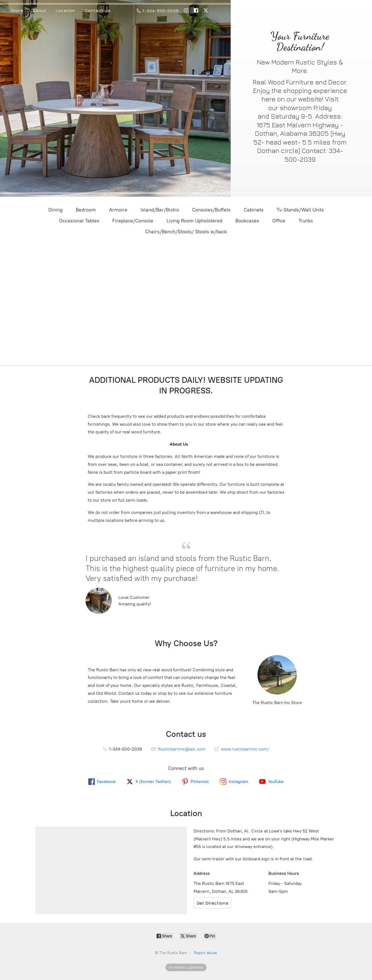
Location (65, 10)
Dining (55, 210)
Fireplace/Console (133, 221)
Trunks (306, 221)
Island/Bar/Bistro (160, 210)
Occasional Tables (79, 221)
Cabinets (254, 210)
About (39, 10)
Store (17, 10)
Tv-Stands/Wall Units (300, 210)
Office (279, 221)
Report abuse (205, 953)
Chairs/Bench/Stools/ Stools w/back (186, 232)
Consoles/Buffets (211, 210)
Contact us (97, 10)
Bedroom (86, 210)
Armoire (118, 210)
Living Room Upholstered (194, 221)
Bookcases (247, 221)
